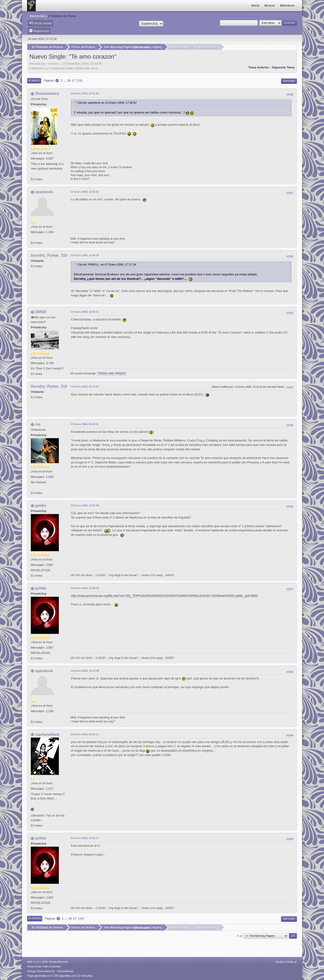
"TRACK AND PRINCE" (112, 373)
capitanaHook (47, 734)
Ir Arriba (35, 918)
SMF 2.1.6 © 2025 (37, 961)
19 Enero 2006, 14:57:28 (85, 505)
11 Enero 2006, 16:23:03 (85, 192)
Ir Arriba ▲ (291, 961)
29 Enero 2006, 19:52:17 (85, 838)
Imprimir (289, 81)
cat (38, 424)
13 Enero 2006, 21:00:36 (85, 255)
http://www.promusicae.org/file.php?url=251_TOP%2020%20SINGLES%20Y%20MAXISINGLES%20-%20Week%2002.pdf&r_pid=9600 (164, 595)
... (65, 80)
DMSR (40, 312)
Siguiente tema (283, 67)
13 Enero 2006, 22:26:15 (85, 312)
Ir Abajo (34, 80)
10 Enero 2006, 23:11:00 (85, 93)
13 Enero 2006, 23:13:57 (85, 386)
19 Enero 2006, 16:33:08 (85, 670)
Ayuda (279, 961)
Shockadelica (47, 93)
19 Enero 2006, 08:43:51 (85, 424)
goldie (40, 505)
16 (69, 80)
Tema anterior (259, 67)
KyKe (157, 47)
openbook (44, 192)
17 (74, 80)
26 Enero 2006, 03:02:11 (85, 734)
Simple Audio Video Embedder (44, 966)
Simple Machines (59, 961)
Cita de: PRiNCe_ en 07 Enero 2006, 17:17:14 (107, 264)
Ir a (239, 935)
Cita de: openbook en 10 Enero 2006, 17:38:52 (107, 103)
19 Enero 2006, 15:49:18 (85, 588)
